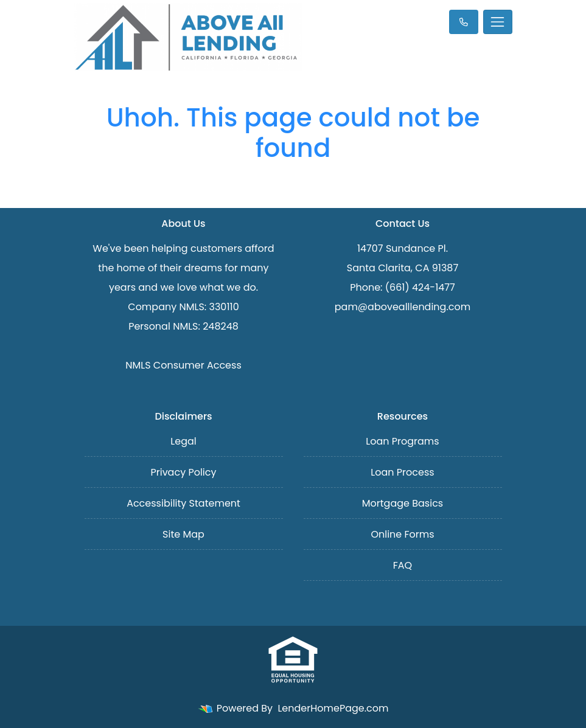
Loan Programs (402, 441)
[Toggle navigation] (498, 22)
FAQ (403, 565)
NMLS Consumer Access (183, 365)
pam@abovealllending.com (403, 307)
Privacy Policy (183, 472)
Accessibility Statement (183, 503)
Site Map (183, 534)
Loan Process (402, 472)
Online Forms (402, 534)
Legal (183, 441)
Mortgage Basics (403, 503)
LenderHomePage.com (333, 708)
